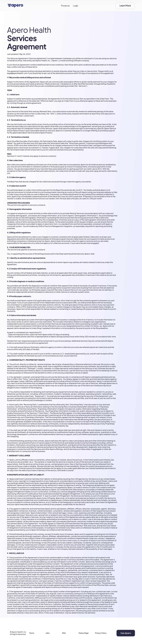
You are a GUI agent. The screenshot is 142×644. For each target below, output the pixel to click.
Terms (32, 635)
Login (76, 6)
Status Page (84, 635)
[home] (15, 6)
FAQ (64, 635)
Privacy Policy (101, 635)
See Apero (126, 635)
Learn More (125, 5)
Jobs (48, 635)
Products (65, 6)
